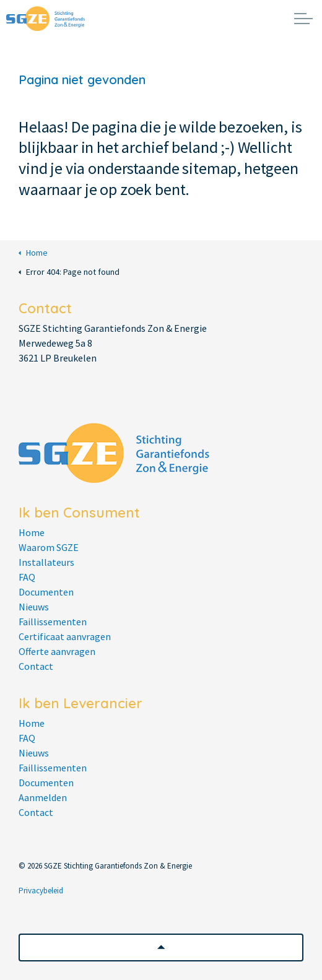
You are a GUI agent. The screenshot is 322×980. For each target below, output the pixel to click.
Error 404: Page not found (69, 272)
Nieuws (34, 607)
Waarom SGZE (49, 547)
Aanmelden (43, 797)
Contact (36, 666)
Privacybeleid (41, 891)
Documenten (46, 592)
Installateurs (46, 562)
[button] (161, 947)
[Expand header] (303, 19)
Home (33, 253)
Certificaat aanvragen (65, 636)
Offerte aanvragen (57, 651)
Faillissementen (53, 622)
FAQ (27, 577)
